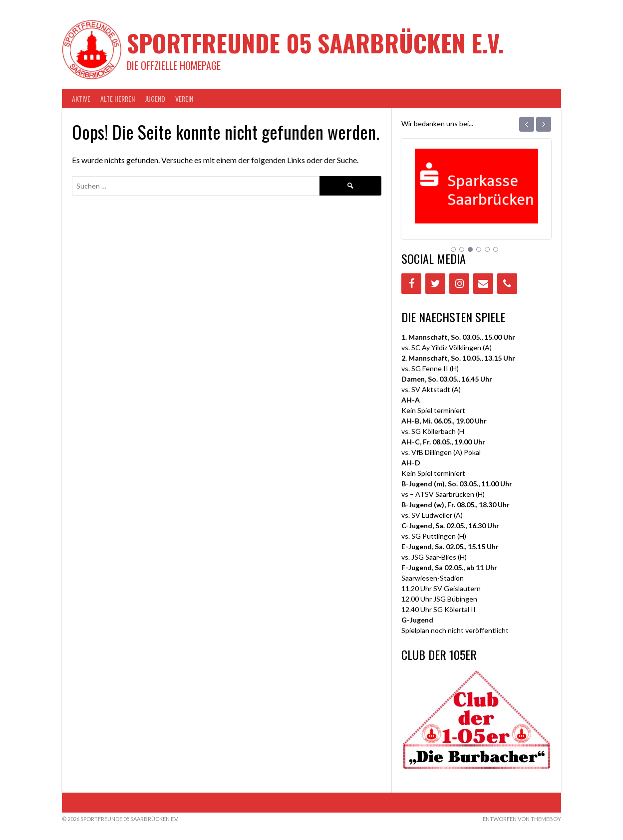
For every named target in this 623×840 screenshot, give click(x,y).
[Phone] (507, 284)
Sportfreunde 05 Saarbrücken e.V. (315, 43)
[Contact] (483, 284)
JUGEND (155, 99)
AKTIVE (81, 99)
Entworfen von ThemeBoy (522, 819)
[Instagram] (459, 284)
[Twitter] (435, 284)
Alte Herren (118, 99)
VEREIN (184, 99)
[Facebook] (411, 284)
